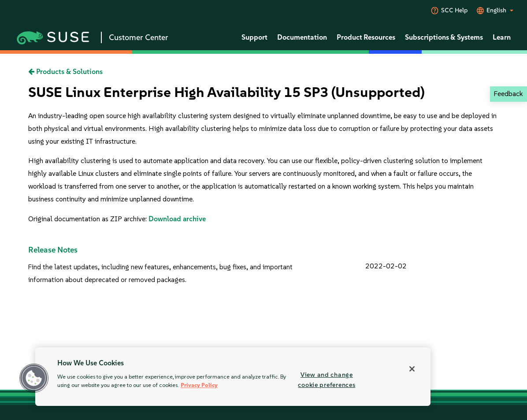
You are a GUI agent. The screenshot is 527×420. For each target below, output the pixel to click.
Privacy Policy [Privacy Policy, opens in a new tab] (199, 385)
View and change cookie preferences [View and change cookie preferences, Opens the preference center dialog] (327, 380)
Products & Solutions (65, 72)
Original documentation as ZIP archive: (88, 219)
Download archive (177, 219)
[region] (233, 377)
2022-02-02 (386, 266)
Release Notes (53, 250)
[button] (34, 378)
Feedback (508, 94)
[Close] (412, 369)
